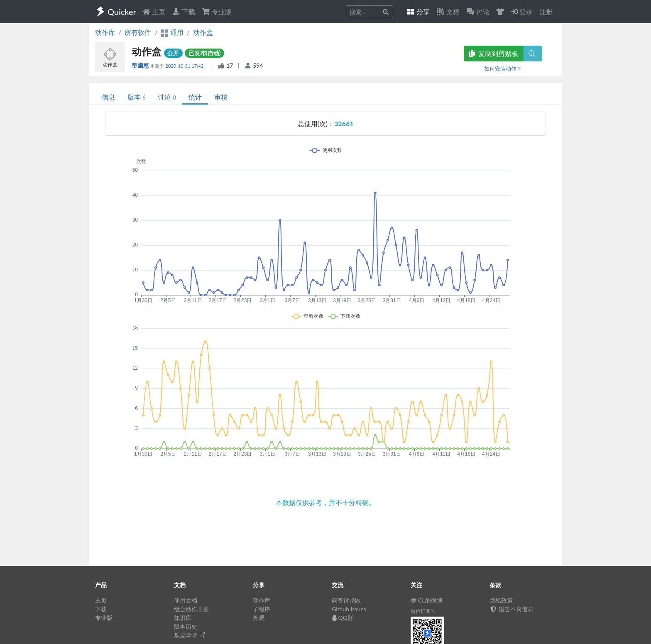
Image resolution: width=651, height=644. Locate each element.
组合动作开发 (191, 609)
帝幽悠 (141, 65)
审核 (221, 97)
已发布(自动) (205, 53)
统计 (195, 97)
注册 (546, 11)
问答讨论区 (346, 600)
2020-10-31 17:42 (185, 66)
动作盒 (203, 32)
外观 (259, 618)
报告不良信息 (512, 609)
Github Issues (349, 609)
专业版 (217, 11)
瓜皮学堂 (189, 635)
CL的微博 (427, 600)
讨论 (167, 97)
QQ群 (343, 618)
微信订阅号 (423, 611)
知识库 (183, 618)
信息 (108, 97)
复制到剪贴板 (494, 53)
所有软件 (138, 32)
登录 (522, 11)
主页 (154, 11)
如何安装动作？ (503, 68)
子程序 (262, 609)
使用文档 (186, 600)
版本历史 (186, 626)
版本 (136, 97)
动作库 (105, 32)
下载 (184, 11)
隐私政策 (501, 600)
